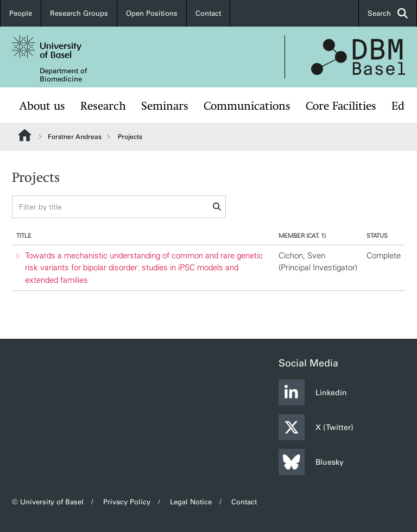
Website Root (25, 135)
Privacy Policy (127, 502)
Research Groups (79, 13)
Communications (247, 106)
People (21, 13)
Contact (208, 13)
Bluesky (311, 462)
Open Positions (152, 13)
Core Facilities (341, 106)
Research (103, 106)
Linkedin (313, 392)
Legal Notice (191, 502)
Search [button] (388, 13)
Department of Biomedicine (63, 75)
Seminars (165, 106)
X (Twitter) (316, 427)
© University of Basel (48, 502)
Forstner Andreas (75, 137)
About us (42, 106)
